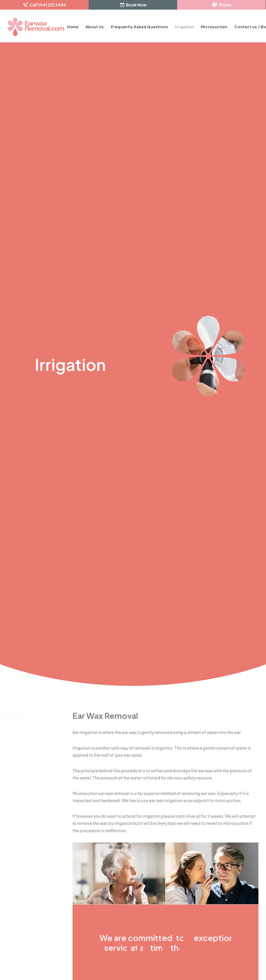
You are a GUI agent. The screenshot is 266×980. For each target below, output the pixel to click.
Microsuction (214, 27)
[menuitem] (73, 27)
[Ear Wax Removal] (36, 27)
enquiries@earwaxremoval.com (43, 885)
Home (73, 27)
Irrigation (184, 27)
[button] (9, 937)
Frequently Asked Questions (140, 27)
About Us (95, 27)
